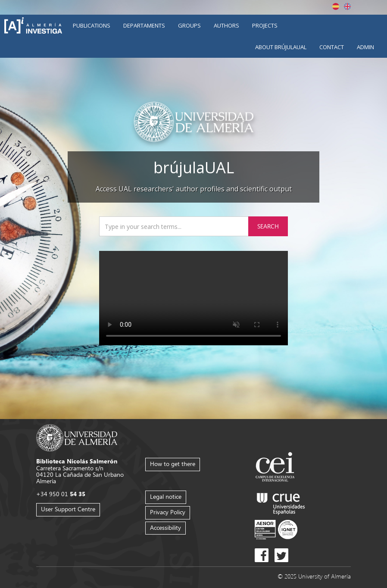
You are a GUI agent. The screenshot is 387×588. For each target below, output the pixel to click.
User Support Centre (68, 509)
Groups (189, 25)
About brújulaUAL (281, 47)
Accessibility (165, 527)
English (347, 6)
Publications (92, 25)
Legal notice (166, 496)
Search (268, 226)
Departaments (144, 25)
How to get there (173, 464)
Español (336, 6)
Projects (265, 25)
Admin (365, 47)
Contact (332, 47)
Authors (226, 25)
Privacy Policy (168, 512)
